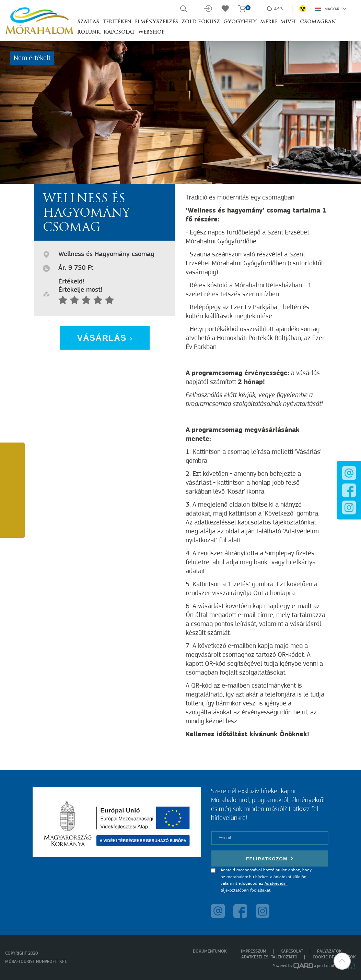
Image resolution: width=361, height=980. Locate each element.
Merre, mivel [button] (278, 22)
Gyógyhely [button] (240, 22)
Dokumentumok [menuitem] (210, 951)
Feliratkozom (270, 858)
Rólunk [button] (89, 32)
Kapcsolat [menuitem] (292, 951)
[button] (342, 961)
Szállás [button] (88, 22)
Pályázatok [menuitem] (329, 951)
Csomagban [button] (318, 22)
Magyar (331, 9)
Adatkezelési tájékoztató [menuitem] (269, 957)
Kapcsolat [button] (119, 32)
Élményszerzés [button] (156, 22)
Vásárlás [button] (105, 338)
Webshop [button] (152, 32)
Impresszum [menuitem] (254, 951)
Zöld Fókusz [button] (201, 22)
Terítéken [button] (117, 22)
